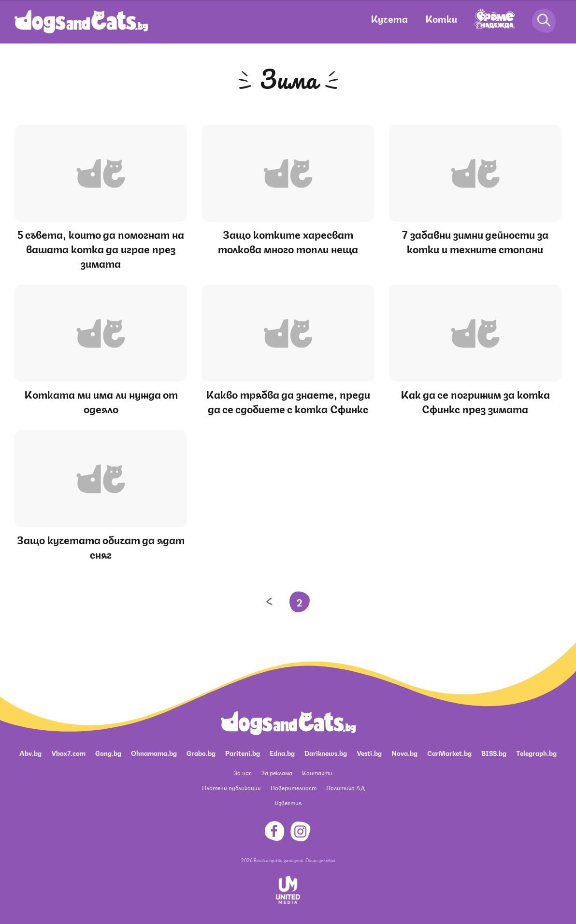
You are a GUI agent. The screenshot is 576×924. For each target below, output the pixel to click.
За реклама (277, 772)
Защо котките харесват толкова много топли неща (288, 241)
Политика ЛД (346, 787)
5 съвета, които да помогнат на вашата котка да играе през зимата (101, 248)
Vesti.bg (369, 752)
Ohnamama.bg (154, 752)
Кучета (389, 18)
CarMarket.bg (449, 752)
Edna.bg (282, 752)
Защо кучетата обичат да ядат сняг (101, 546)
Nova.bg (404, 752)
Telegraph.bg (536, 752)
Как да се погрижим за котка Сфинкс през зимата (475, 401)
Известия (288, 802)
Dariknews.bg (326, 752)
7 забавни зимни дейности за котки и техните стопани (475, 241)
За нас (243, 772)
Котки (441, 18)
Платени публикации (231, 787)
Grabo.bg (201, 752)
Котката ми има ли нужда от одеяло (101, 401)
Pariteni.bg (243, 752)
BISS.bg (494, 752)
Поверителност (294, 787)
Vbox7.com (68, 752)
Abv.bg (30, 752)
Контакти (317, 772)
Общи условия (320, 860)
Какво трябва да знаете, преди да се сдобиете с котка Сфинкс (288, 401)
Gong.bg (108, 752)
